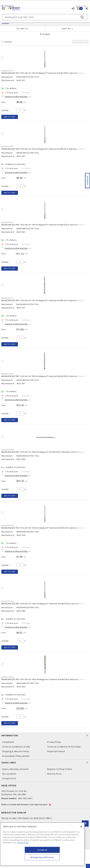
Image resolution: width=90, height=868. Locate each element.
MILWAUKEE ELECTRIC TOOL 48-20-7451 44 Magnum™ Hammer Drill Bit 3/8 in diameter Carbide (44, 376)
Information (45, 735)
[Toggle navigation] (3, 8)
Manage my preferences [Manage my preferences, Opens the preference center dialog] (42, 857)
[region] (42, 844)
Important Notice (56, 751)
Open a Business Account (15, 769)
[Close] (81, 826)
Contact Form (9, 778)
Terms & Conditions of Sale (16, 747)
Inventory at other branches (16, 97)
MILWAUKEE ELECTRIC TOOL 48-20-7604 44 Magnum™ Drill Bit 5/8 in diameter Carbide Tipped (43, 452)
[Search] (45, 17)
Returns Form (54, 774)
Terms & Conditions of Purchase (64, 747)
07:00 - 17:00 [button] (81, 6)
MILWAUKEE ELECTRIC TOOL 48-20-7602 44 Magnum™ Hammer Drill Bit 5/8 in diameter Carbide (44, 679)
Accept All (42, 850)
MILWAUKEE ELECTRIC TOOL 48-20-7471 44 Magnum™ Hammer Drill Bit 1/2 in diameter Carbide (43, 300)
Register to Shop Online (60, 769)
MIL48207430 (8, 525)
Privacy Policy (54, 742)
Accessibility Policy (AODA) (16, 756)
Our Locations (9, 774)
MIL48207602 (8, 677)
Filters (22, 29)
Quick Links (45, 763)
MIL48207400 (8, 601)
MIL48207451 (7, 374)
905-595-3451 (25, 798)
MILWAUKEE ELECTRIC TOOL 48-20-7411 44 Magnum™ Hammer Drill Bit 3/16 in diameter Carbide (44, 73)
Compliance (8, 742)
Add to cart (10, 117)
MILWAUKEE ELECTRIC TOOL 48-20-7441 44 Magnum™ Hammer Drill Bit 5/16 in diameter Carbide (44, 225)
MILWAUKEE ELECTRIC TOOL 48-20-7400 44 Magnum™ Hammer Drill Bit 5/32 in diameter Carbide (45, 604)
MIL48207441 (7, 222)
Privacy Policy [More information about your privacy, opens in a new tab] (23, 843)
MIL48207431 (7, 146)
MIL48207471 (7, 298)
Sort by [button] (66, 29)
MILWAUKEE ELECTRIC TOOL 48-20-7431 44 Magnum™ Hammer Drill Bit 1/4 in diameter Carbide (44, 149)
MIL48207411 (7, 71)
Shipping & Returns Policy (16, 751)
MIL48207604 (8, 450)
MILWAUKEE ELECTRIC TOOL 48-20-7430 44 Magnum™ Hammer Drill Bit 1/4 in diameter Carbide (44, 528)
